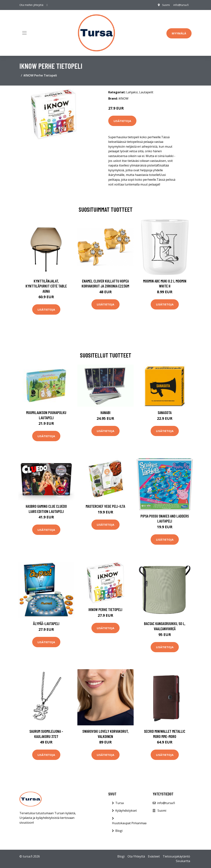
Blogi (119, 831)
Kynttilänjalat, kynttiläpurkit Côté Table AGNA (46, 286)
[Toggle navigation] (24, 33)
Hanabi (105, 412)
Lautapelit (146, 92)
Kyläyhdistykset (126, 811)
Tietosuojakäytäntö (176, 856)
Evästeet (154, 856)
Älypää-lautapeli (46, 623)
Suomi (166, 5)
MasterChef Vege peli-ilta (105, 506)
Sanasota (165, 412)
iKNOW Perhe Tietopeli (105, 609)
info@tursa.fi (181, 5)
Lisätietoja (122, 121)
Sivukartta (183, 861)
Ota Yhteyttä (136, 856)
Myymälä (179, 33)
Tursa (119, 803)
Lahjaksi (132, 92)
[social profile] (47, 5)
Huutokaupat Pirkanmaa (129, 823)
